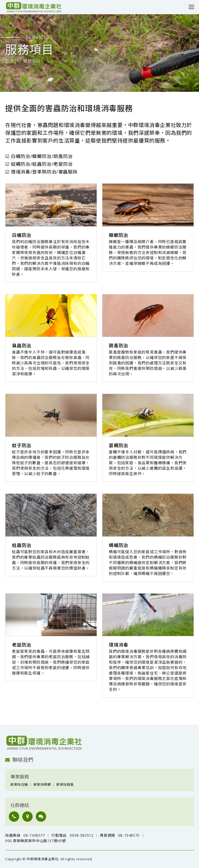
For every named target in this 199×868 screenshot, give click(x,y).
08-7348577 (34, 835)
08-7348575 (129, 835)
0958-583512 (82, 835)
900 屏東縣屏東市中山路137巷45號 (35, 841)
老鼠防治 (22, 645)
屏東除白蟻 (19, 784)
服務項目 (32, 61)
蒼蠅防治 (119, 446)
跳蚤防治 (119, 346)
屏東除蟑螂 (42, 784)
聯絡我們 (19, 760)
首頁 (9, 61)
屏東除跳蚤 (65, 784)
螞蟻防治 (119, 545)
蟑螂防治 (119, 235)
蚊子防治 (22, 446)
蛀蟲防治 (22, 545)
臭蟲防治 (22, 346)
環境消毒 (119, 645)
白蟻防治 (22, 235)
